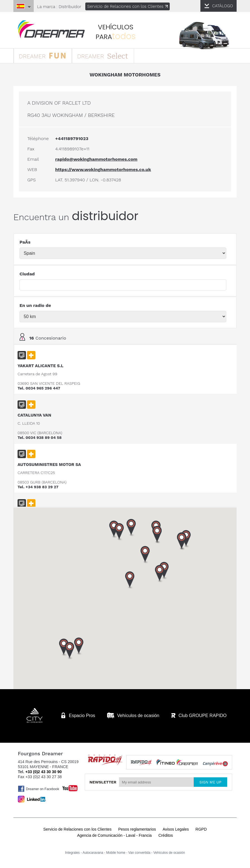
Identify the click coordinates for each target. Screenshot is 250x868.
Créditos (166, 836)
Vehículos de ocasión (169, 853)
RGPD (201, 830)
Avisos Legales (176, 830)
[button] (182, 543)
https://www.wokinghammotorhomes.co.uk (103, 171)
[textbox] (123, 286)
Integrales (72, 853)
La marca (46, 7)
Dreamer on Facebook (39, 790)
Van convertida (139, 853)
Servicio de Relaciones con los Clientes (128, 6)
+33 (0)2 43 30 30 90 (43, 773)
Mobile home (116, 853)
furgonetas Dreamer (53, 30)
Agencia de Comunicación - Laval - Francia (115, 836)
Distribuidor (70, 7)
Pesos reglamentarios (137, 830)
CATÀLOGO (222, 6)
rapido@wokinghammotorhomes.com (97, 161)
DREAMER (44, 56)
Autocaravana (93, 853)
